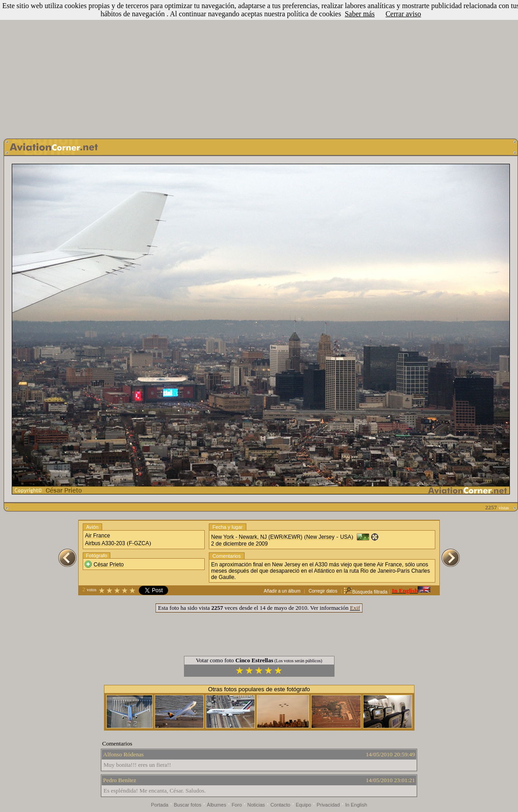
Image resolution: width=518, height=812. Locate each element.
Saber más (360, 14)
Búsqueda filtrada (365, 592)
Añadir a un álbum (282, 591)
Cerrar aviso (403, 14)
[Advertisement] (259, 67)
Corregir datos (323, 591)
